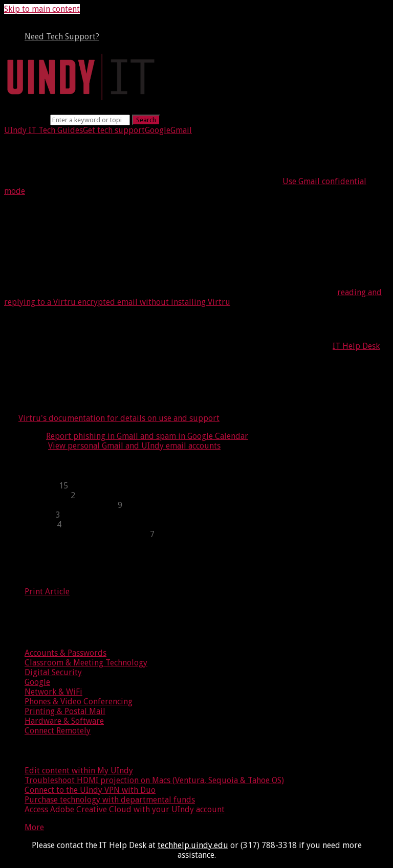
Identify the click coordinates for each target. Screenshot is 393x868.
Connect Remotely (58, 731)
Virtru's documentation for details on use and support (119, 418)
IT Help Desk (356, 346)
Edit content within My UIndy (79, 771)
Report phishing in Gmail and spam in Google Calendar (147, 436)
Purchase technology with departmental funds (110, 800)
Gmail (181, 130)
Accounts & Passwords (65, 653)
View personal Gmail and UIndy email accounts (134, 446)
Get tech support (114, 130)
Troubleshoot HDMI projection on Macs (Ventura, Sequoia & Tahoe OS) (154, 780)
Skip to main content (42, 9)
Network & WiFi (53, 692)
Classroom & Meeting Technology (86, 663)
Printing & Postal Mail (65, 711)
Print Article (47, 592)
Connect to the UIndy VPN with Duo (90, 790)
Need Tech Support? (62, 37)
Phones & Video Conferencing (79, 702)
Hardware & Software (64, 721)
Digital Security (53, 672)
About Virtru (48, 213)
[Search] (90, 120)
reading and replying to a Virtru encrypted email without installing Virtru (193, 297)
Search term (26, 119)
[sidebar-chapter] (207, 486)
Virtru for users (56, 396)
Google (158, 130)
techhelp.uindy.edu (193, 845)
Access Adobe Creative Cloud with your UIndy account (125, 809)
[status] (196, 374)
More (34, 827)
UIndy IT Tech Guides (43, 130)
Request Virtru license (76, 324)
